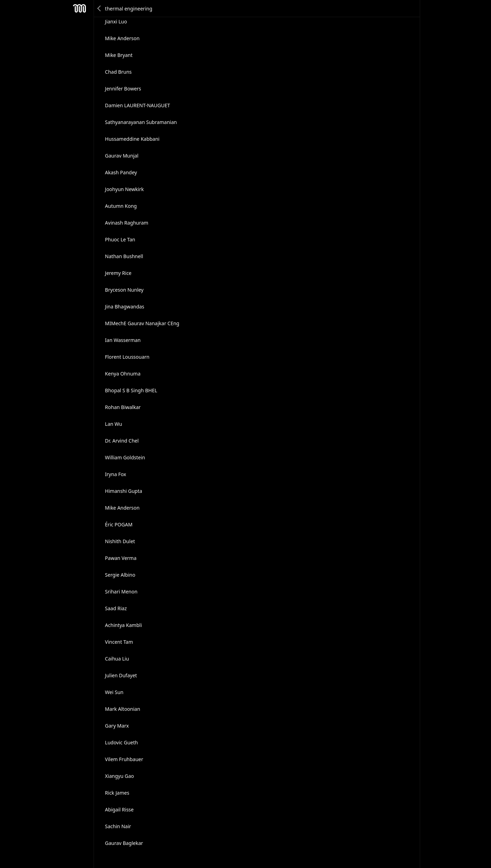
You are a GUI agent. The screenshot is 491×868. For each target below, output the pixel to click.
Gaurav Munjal (122, 156)
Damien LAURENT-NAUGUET (138, 105)
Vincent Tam (119, 642)
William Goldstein (125, 457)
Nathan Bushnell (124, 256)
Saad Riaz (116, 608)
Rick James (117, 793)
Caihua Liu (117, 659)
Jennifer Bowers (123, 89)
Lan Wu (114, 424)
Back (100, 8)
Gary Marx (117, 726)
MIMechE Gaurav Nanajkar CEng (142, 323)
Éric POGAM (119, 524)
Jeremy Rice (118, 273)
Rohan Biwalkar (123, 407)
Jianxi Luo (116, 21)
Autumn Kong (121, 206)
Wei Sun (114, 692)
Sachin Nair (118, 826)
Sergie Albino (120, 575)
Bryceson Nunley (124, 290)
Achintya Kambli (124, 625)
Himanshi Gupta (124, 491)
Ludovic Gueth (122, 742)
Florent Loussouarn (127, 357)
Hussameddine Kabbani (132, 139)
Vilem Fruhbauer (124, 759)
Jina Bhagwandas (125, 307)
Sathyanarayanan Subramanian (141, 122)
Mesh (80, 8)
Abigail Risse (119, 809)
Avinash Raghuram (127, 223)
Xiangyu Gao (120, 776)
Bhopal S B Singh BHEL (131, 390)
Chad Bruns (119, 72)
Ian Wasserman (123, 340)
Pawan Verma (121, 558)
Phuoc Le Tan (120, 239)
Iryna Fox (116, 474)
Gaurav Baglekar (124, 843)
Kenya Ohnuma (123, 374)
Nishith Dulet (120, 541)
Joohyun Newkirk (124, 189)
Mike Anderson (122, 38)
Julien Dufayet (121, 675)
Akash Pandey (121, 172)
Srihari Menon (121, 592)
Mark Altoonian (123, 709)
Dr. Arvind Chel (122, 441)
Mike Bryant (119, 55)
